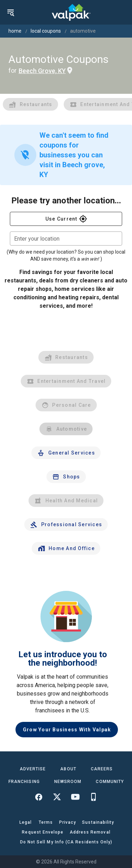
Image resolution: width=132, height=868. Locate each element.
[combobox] (66, 239)
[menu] (11, 12)
